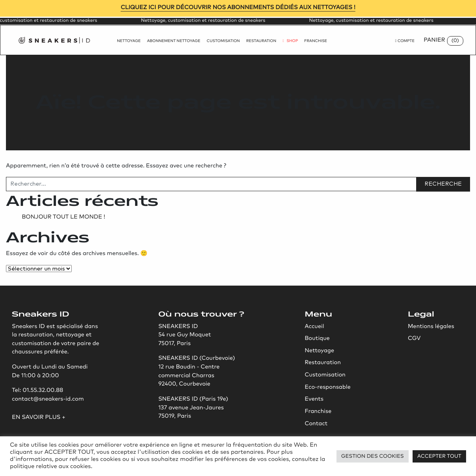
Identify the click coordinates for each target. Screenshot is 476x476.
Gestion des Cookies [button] (373, 456)
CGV (414, 339)
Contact (316, 424)
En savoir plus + (39, 418)
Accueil (314, 327)
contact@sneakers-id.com (48, 399)
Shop (290, 41)
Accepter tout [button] (439, 456)
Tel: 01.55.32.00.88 (37, 391)
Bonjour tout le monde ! (63, 217)
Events (314, 399)
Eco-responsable (328, 388)
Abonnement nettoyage (174, 41)
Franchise (316, 41)
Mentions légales (431, 327)
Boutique (317, 339)
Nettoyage (129, 41)
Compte (405, 41)
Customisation (224, 41)
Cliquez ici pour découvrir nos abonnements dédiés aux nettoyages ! (238, 8)
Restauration (261, 41)
